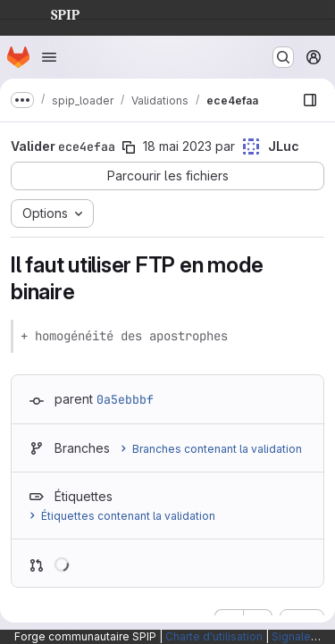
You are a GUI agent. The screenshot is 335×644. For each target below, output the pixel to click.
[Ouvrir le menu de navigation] (49, 57)
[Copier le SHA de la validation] (129, 147)
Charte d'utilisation (214, 636)
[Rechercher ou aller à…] (283, 57)
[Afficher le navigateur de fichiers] (310, 100)
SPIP (51, 13)
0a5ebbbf (125, 399)
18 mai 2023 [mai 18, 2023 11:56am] (177, 146)
